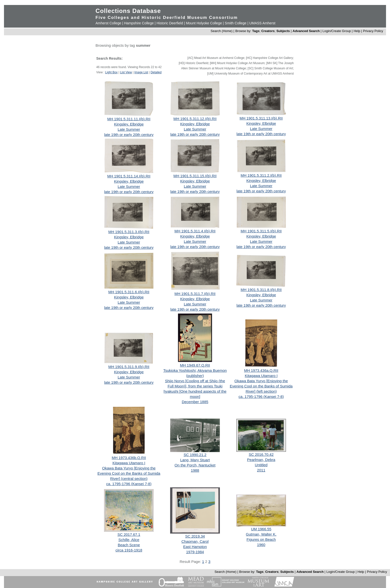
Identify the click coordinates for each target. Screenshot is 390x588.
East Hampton (195, 547)
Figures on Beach (261, 539)
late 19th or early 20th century (129, 135)
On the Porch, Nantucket (195, 465)
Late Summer (129, 129)
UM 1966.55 (261, 529)
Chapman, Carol (195, 541)
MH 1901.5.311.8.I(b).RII (261, 290)
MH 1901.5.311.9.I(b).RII (129, 367)
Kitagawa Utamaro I (261, 376)
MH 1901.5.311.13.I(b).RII (261, 118)
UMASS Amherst (262, 23)
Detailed (156, 72)
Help (357, 31)
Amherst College (108, 23)
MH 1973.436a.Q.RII (261, 370)
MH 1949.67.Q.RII (195, 365)
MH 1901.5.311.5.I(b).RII (261, 231)
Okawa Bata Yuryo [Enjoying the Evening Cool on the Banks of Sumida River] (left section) (261, 386)
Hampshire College (139, 23)
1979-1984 (195, 552)
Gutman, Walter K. (261, 534)
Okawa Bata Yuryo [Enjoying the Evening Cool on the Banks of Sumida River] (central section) (129, 473)
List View (126, 72)
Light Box (111, 72)
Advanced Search (306, 31)
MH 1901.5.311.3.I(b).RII (129, 232)
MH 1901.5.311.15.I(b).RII (195, 176)
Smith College (236, 23)
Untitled (261, 465)
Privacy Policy (373, 31)
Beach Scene (129, 545)
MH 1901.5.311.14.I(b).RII (129, 176)
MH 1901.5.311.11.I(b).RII (129, 119)
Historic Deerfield (170, 23)
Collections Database (128, 11)
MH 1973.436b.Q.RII (129, 458)
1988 (195, 470)
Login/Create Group (337, 31)
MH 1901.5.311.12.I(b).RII (195, 119)
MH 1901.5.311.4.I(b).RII (195, 231)
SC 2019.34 (195, 536)
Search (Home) (222, 31)
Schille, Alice (129, 540)
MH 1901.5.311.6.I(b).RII (129, 292)
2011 (261, 470)
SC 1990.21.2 (195, 455)
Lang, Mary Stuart (195, 460)
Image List (141, 72)
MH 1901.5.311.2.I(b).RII (261, 175)
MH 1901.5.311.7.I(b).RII (195, 294)
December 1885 (195, 402)
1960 (261, 545)
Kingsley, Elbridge (129, 124)
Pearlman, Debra (261, 460)
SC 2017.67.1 (129, 534)
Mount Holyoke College (204, 23)
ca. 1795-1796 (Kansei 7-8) (261, 397)
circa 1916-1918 (129, 550)
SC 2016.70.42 (261, 454)
